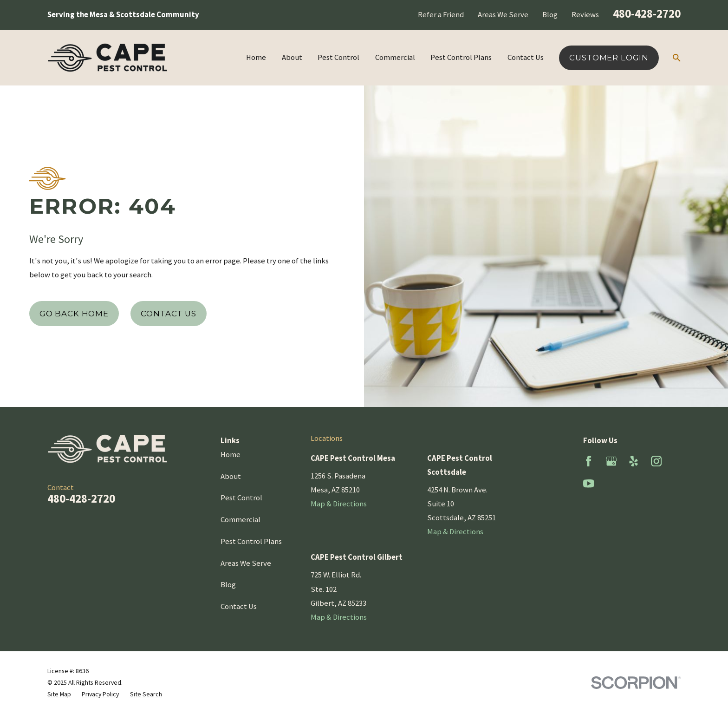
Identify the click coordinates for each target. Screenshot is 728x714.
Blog (550, 15)
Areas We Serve (503, 15)
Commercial (240, 520)
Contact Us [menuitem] (526, 57)
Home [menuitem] (256, 57)
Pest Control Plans (251, 541)
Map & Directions (339, 504)
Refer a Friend (441, 15)
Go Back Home (74, 314)
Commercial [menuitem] (395, 57)
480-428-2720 (647, 13)
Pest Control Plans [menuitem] (461, 57)
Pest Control (241, 498)
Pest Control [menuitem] (338, 57)
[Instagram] (656, 461)
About (231, 476)
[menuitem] (59, 694)
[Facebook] (588, 461)
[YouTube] (588, 483)
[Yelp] (634, 461)
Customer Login (609, 58)
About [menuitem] (292, 57)
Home (231, 455)
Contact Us (168, 314)
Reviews (585, 15)
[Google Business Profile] (611, 461)
